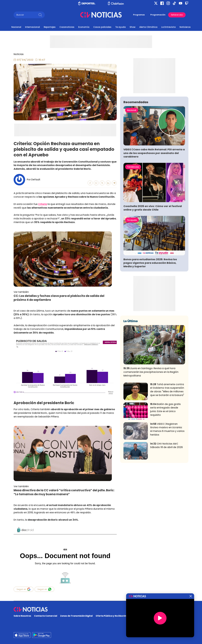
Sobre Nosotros (22, 616)
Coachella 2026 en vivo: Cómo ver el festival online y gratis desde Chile (153, 249)
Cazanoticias (67, 27)
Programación (158, 15)
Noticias (19, 54)
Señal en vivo (177, 15)
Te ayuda (120, 27)
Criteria (43, 204)
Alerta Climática (148, 27)
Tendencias (133, 208)
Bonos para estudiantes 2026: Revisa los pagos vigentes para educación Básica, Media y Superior (150, 304)
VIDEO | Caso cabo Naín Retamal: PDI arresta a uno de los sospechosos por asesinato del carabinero (154, 194)
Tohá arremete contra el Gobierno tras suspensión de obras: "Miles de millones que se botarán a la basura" (167, 431)
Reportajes (50, 27)
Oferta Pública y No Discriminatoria (116, 616)
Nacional (16, 27)
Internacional (32, 27)
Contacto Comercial (46, 616)
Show (132, 27)
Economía (84, 27)
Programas (139, 15)
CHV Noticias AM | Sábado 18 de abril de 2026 (166, 487)
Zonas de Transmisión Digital (76, 616)
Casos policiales (102, 27)
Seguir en (23, 589)
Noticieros (185, 27)
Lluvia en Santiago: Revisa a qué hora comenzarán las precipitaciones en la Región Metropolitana (151, 414)
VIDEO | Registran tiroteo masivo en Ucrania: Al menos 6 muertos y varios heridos (167, 471)
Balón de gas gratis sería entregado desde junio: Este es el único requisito (165, 451)
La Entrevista (168, 27)
